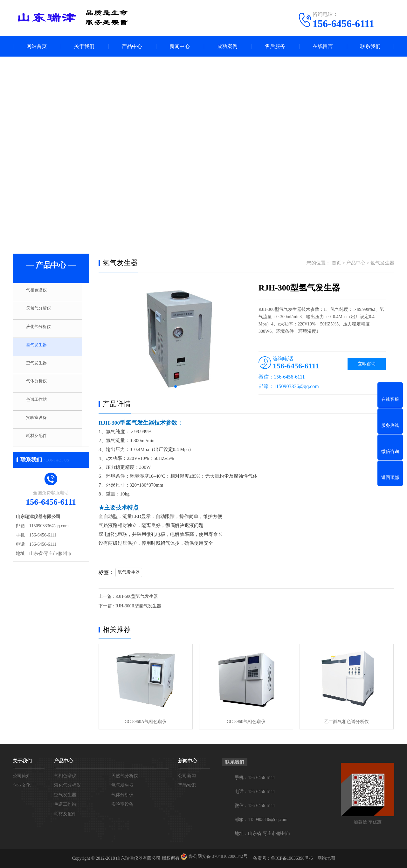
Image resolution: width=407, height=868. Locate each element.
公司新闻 (187, 776)
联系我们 (370, 46)
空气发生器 (40, 367)
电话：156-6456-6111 (255, 792)
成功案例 (227, 46)
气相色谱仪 (40, 292)
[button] (176, 386)
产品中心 (132, 46)
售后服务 (275, 46)
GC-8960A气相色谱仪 (146, 722)
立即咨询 (367, 364)
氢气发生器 (40, 349)
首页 (336, 263)
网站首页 (37, 46)
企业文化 (22, 785)
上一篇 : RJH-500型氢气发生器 (128, 596)
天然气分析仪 (42, 311)
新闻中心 (180, 46)
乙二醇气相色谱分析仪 (347, 722)
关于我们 (84, 46)
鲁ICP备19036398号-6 (292, 858)
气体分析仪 (40, 386)
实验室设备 (40, 424)
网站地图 (326, 858)
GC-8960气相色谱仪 (246, 722)
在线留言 (323, 46)
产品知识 (187, 785)
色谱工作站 (40, 405)
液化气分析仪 (42, 330)
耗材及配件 (40, 442)
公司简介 (22, 776)
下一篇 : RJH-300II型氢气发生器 (130, 606)
